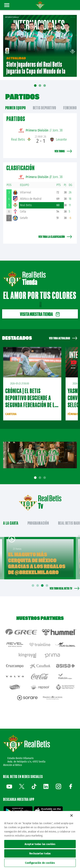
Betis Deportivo (45, 108)
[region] (40, 839)
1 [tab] (36, 478)
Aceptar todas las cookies (40, 844)
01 (35, 89)
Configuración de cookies (40, 863)
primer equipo (16, 108)
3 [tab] (45, 478)
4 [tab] (48, 586)
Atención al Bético (13, 765)
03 (45, 87)
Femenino (70, 108)
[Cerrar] (72, 815)
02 (40, 87)
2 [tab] (41, 478)
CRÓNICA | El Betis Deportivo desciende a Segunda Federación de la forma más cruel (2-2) (31, 401)
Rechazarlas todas (40, 853)
